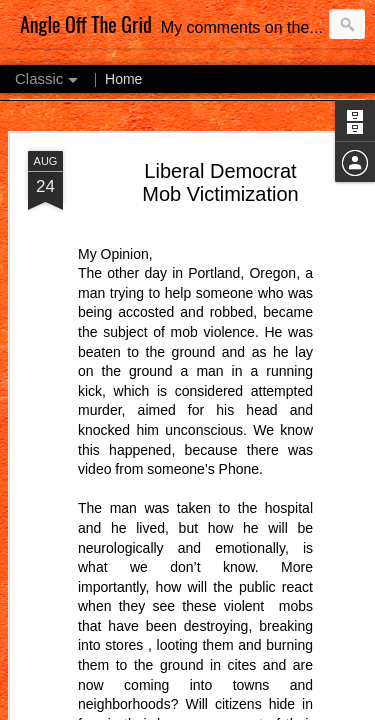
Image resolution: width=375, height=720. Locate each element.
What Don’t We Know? (212, 151)
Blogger (162, 709)
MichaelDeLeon (271, 697)
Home (123, 62)
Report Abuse (220, 709)
